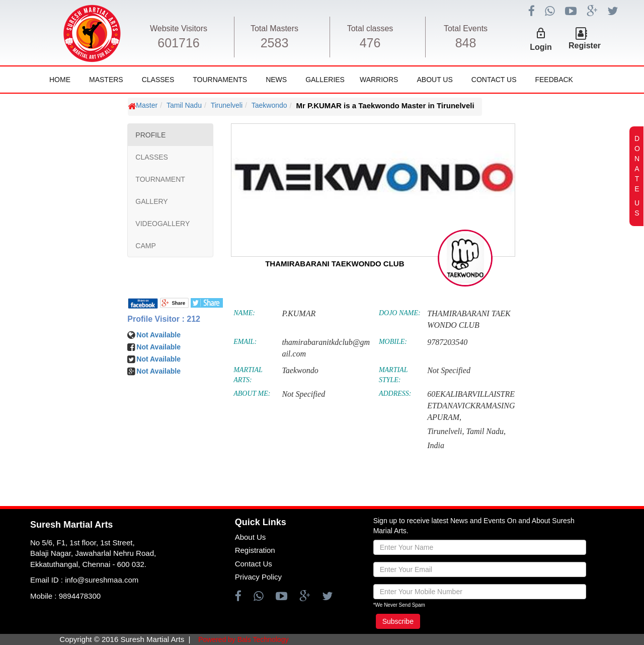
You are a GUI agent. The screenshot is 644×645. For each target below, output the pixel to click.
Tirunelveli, (446, 431)
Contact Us (494, 80)
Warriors (379, 80)
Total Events (466, 28)
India (436, 445)
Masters (106, 80)
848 (466, 43)
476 (370, 43)
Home (60, 80)
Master (147, 105)
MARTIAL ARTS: (248, 375)
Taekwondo (269, 105)
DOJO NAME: (400, 313)
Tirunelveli (227, 105)
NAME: (244, 313)
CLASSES (152, 157)
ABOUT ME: (252, 393)
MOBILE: (393, 342)
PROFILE (150, 135)
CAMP (145, 246)
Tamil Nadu (184, 105)
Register (585, 46)
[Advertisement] (68, 398)
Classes (158, 80)
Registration (255, 550)
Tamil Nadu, (486, 431)
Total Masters (274, 28)
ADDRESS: (395, 393)
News (276, 80)
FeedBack (554, 80)
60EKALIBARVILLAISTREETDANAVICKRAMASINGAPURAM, (471, 406)
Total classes (370, 28)
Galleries (325, 80)
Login (541, 47)
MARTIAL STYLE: (393, 375)
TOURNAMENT (160, 179)
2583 (275, 43)
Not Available (158, 335)
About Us (434, 80)
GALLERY (151, 201)
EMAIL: (245, 342)
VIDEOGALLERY (163, 224)
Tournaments (220, 80)
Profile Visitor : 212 (164, 319)
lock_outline (541, 33)
